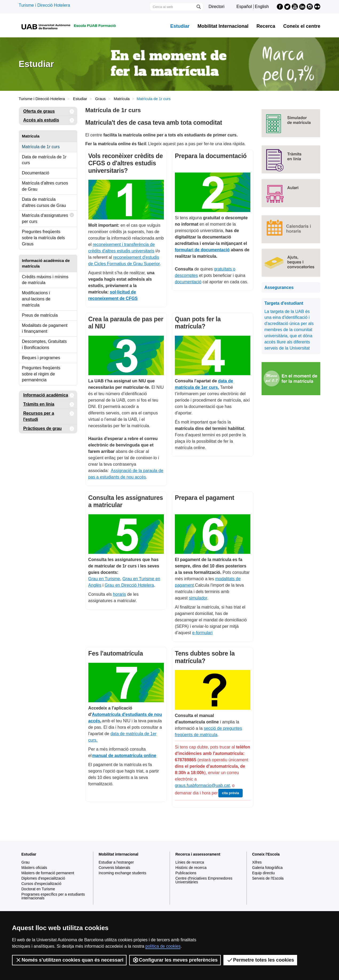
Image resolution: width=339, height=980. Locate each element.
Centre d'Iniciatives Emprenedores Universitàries (204, 880)
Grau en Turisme (104, 579)
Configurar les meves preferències (175, 960)
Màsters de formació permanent (48, 873)
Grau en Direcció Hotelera (129, 585)
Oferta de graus (49, 111)
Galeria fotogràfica (267, 868)
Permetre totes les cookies (260, 960)
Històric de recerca (191, 868)
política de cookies (163, 946)
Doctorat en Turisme (38, 889)
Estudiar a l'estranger (116, 862)
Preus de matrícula (40, 315)
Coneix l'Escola (266, 854)
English (262, 7)
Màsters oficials (34, 868)
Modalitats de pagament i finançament (45, 328)
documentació (188, 282)
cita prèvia (230, 793)
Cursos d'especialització (41, 884)
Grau (25, 862)
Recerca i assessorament (198, 854)
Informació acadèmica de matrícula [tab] (46, 263)
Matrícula (122, 99)
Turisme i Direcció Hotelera (44, 5)
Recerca (266, 26)
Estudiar (180, 26)
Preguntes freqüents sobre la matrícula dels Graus (43, 238)
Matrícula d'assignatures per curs (48, 217)
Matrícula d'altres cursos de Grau (45, 186)
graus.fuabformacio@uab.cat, (203, 785)
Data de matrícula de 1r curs (44, 160)
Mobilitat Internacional (223, 26)
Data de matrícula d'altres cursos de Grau (44, 202)
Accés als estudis (49, 120)
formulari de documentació (202, 250)
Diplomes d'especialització (43, 878)
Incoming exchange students (123, 873)
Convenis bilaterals (115, 868)
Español (244, 7)
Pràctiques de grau (49, 429)
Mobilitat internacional (119, 854)
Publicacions (186, 873)
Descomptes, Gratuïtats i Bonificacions (44, 344)
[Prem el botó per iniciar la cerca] (198, 7)
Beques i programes (41, 358)
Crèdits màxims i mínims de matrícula (45, 280)
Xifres (257, 862)
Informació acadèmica (49, 395)
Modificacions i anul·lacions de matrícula (36, 299)
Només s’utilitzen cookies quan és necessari (69, 960)
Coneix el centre (302, 26)
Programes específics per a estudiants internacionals (53, 896)
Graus (100, 99)
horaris (119, 594)
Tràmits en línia (49, 404)
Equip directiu (264, 873)
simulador (198, 598)
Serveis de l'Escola (268, 878)
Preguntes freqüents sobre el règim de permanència (41, 374)
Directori (216, 7)
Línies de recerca (190, 862)
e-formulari (202, 633)
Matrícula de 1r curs (41, 147)
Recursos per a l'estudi (49, 415)
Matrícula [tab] (31, 136)
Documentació (36, 173)
